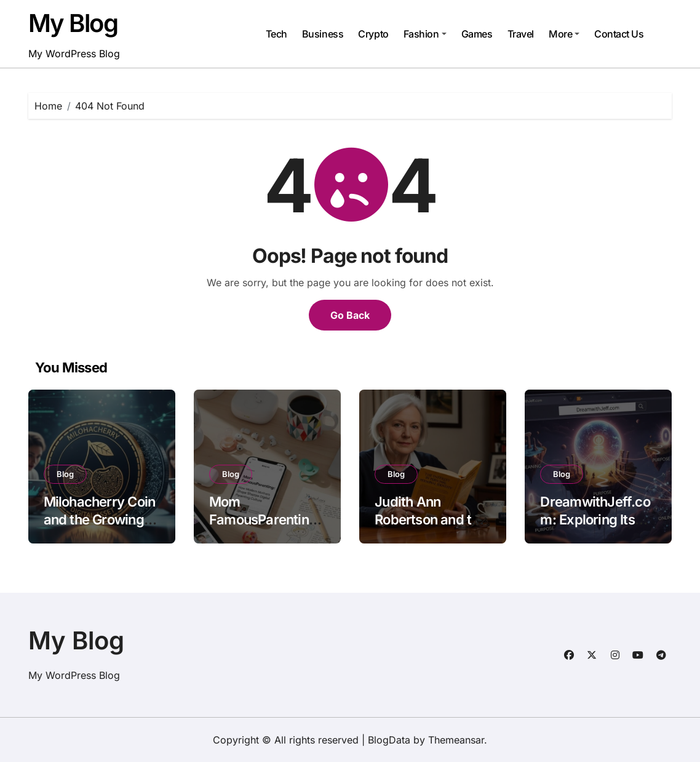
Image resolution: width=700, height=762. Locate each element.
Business (323, 34)
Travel (521, 34)
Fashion (425, 34)
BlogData (389, 740)
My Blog (73, 23)
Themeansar (456, 740)
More (564, 34)
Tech (276, 34)
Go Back (350, 315)
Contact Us (619, 34)
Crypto (373, 34)
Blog (65, 474)
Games (477, 34)
